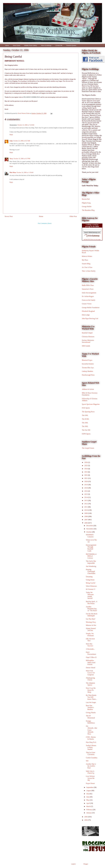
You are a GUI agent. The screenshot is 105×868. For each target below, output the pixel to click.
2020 (86, 481)
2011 (86, 507)
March (89, 806)
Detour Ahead (90, 668)
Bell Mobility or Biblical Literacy (91, 556)
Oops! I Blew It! (91, 657)
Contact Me (59, 45)
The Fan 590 (86, 430)
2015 (86, 494)
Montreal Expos (87, 360)
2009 (86, 513)
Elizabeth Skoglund (88, 311)
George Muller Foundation (91, 308)
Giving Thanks (91, 713)
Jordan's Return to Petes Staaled (91, 747)
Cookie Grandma (92, 758)
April (88, 803)
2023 (86, 472)
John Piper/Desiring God (90, 319)
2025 (86, 466)
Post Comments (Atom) (45, 223)
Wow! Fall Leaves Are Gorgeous (90, 673)
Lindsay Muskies (88, 371)
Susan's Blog (86, 264)
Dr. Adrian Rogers (88, 296)
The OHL (85, 415)
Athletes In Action (88, 389)
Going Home (90, 580)
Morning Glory (91, 622)
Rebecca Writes (87, 256)
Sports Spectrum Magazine (91, 404)
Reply (11, 135)
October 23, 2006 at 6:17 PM (22, 159)
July (88, 794)
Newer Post (9, 216)
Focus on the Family (89, 300)
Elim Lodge (86, 315)
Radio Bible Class (88, 285)
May (88, 800)
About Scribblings (46, 45)
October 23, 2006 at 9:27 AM (22, 141)
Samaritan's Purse (88, 289)
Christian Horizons (88, 337)
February (89, 810)
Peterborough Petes (88, 375)
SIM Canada (86, 346)
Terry (11, 159)
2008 (86, 516)
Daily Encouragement (89, 293)
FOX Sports (86, 408)
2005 (86, 817)
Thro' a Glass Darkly (89, 271)
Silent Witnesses (91, 586)
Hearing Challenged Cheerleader (91, 571)
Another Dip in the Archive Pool (91, 766)
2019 (86, 485)
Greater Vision (87, 304)
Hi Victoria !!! (91, 589)
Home (7, 45)
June (88, 797)
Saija (11, 141)
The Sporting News (88, 412)
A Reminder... (90, 649)
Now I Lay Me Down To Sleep (91, 690)
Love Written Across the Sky (90, 778)
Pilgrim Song (86, 203)
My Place (85, 260)
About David (17, 45)
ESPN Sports (86, 434)
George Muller (87, 207)
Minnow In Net (91, 625)
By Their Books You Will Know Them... (91, 697)
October (89, 532)
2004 (86, 820)
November (90, 529)
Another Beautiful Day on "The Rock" (92, 609)
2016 (86, 491)
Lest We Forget (91, 702)
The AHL (85, 423)
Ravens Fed (86, 199)
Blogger (86, 864)
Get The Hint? (91, 619)
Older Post (73, 216)
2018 (86, 488)
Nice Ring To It (91, 742)
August (89, 791)
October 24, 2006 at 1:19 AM (25, 173)
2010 (86, 510)
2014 (86, 497)
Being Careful (90, 583)
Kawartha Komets (88, 364)
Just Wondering (91, 566)
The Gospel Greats (88, 448)
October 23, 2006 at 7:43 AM (26, 125)
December (90, 526)
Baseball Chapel (87, 333)
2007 (86, 520)
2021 (86, 478)
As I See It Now (87, 267)
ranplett (73, 864)
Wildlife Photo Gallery (31, 45)
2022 (86, 475)
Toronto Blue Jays (88, 368)
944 (87, 761)
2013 (86, 501)
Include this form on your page (92, 239)
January (89, 813)
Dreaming (89, 577)
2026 (86, 462)
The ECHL (86, 419)
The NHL (85, 426)
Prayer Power (90, 783)
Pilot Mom (13, 173)
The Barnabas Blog (88, 210)
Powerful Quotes (71, 45)
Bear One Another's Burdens (90, 707)
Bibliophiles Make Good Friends (91, 662)
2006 (86, 523)
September (90, 787)
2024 (86, 469)
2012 (86, 504)
